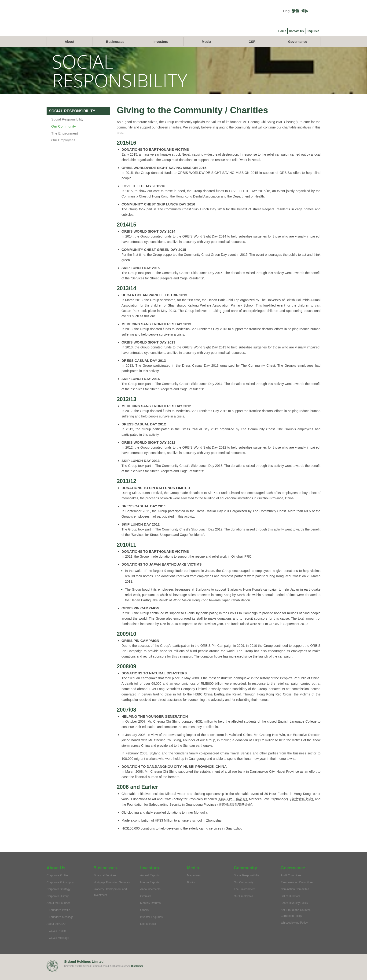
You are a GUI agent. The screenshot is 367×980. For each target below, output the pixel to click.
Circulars (146, 903)
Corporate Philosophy (60, 889)
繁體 (295, 11)
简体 (305, 11)
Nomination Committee (295, 896)
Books (191, 889)
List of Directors (290, 903)
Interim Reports (150, 889)
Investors (161, 49)
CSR (252, 49)
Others (144, 917)
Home (282, 31)
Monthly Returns (150, 910)
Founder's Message (61, 924)
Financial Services (105, 882)
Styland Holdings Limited (84, 969)
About (70, 49)
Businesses (115, 49)
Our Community (64, 133)
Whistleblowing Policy (294, 930)
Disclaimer (137, 973)
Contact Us (296, 31)
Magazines (194, 882)
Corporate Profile (57, 882)
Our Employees (63, 147)
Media (206, 49)
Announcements (150, 896)
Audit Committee (291, 882)
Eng (286, 11)
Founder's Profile (59, 917)
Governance (298, 49)
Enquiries (313, 31)
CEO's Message (59, 945)
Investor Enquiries (151, 924)
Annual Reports (150, 882)
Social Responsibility (67, 126)
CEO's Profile (57, 938)
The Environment (65, 140)
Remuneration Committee (297, 889)
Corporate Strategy (58, 896)
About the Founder (58, 910)
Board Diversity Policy (294, 910)
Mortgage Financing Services (112, 889)
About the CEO (56, 931)
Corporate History (58, 903)
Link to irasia (148, 931)
